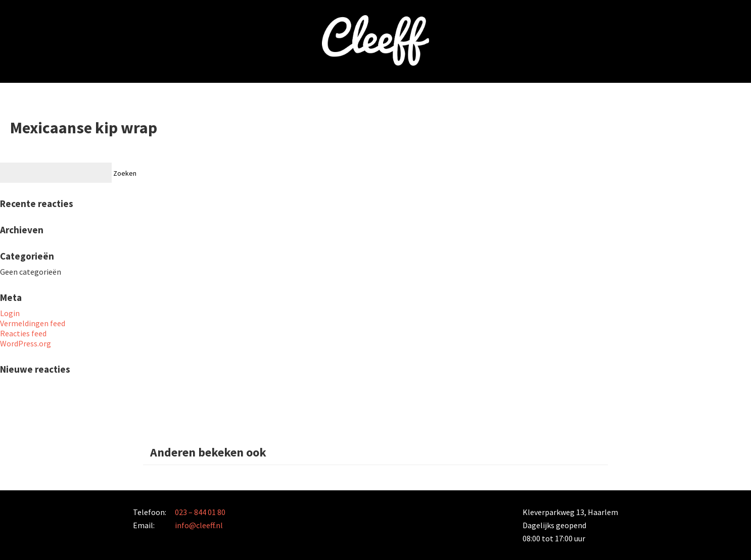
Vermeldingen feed (33, 323)
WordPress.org (26, 343)
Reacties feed (23, 333)
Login (10, 313)
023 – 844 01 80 (200, 512)
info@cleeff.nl (199, 525)
